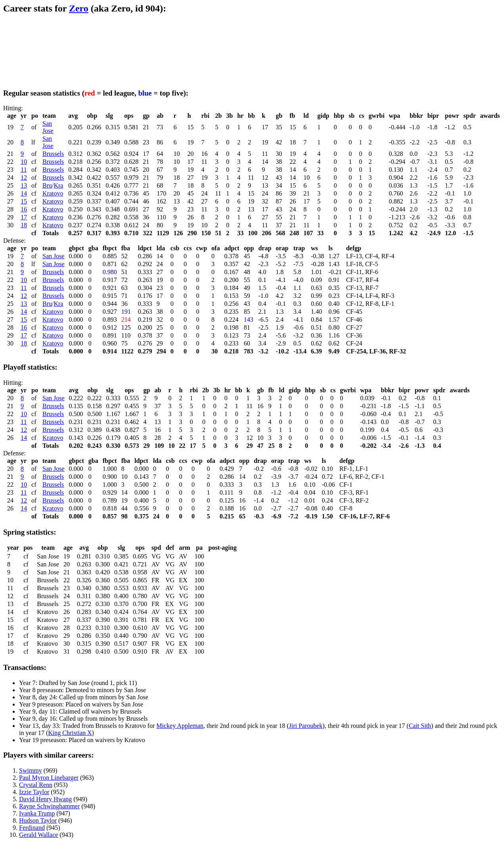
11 (24, 170)
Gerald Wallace (38, 835)
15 (24, 201)
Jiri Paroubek (306, 726)
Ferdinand (32, 828)
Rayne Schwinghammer (49, 806)
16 (24, 209)
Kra (58, 185)
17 (24, 217)
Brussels (53, 154)
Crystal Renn (36, 785)
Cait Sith (420, 726)
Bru (47, 185)
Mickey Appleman (180, 726)
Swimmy (31, 770)
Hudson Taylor (38, 820)
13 (24, 185)
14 (24, 193)
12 (24, 177)
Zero (79, 8)
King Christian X (70, 733)
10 (24, 162)
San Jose (48, 127)
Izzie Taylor (34, 792)
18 (24, 225)
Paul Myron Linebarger (49, 778)
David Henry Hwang (45, 799)
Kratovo (53, 193)
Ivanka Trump (37, 813)
